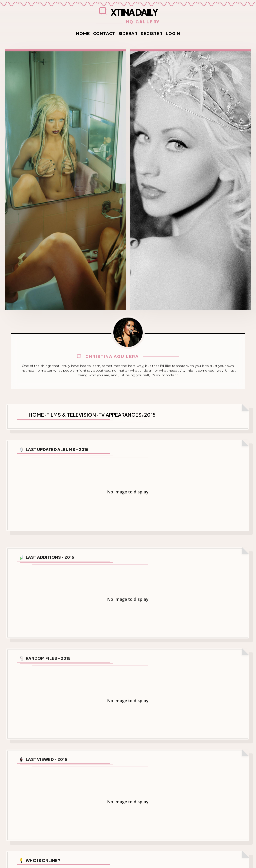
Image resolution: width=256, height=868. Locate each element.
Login (173, 34)
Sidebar (128, 34)
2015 (150, 414)
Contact (104, 34)
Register (151, 34)
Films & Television (71, 414)
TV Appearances (120, 414)
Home (83, 34)
